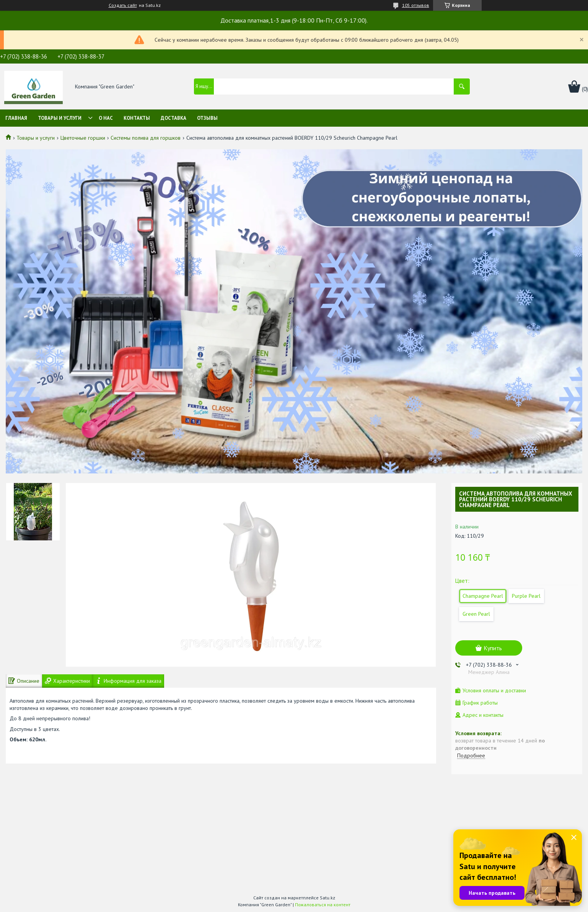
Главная (16, 118)
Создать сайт (123, 5)
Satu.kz (327, 898)
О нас (106, 118)
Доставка (173, 118)
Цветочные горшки (83, 138)
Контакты (137, 118)
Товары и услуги (60, 118)
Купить (493, 648)
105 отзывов (416, 5)
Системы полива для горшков (146, 138)
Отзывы (207, 118)
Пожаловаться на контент (323, 905)
